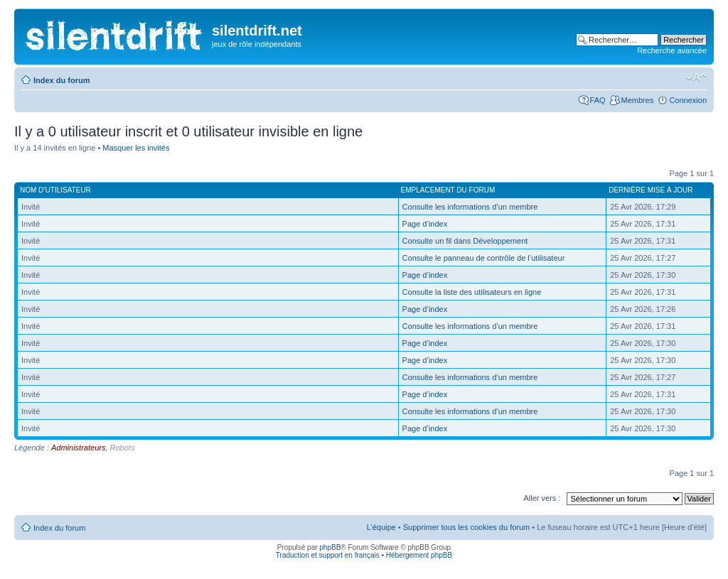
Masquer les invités (136, 148)
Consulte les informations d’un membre (470, 207)
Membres (638, 100)
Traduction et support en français (328, 555)
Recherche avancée (672, 50)
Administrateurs (78, 448)
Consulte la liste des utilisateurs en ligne (472, 292)
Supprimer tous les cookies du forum (467, 527)
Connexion (688, 100)
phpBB (330, 547)
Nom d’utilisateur (55, 190)
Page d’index (425, 224)
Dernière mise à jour (651, 190)
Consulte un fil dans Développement (465, 241)
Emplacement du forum (448, 190)
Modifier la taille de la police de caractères (696, 77)
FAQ (598, 100)
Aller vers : (542, 498)
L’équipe (381, 527)
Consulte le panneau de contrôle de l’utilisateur (484, 258)
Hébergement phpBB (419, 555)
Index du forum (61, 80)
